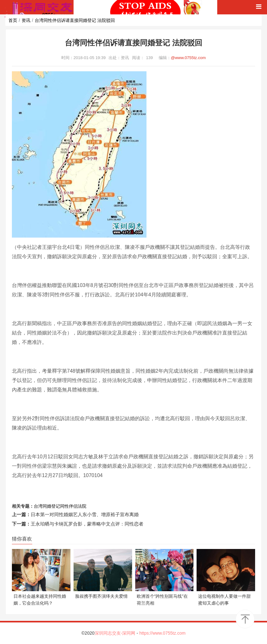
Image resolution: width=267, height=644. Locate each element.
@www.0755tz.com (188, 58)
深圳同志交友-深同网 (116, 633)
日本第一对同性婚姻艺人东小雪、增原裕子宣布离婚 (85, 514)
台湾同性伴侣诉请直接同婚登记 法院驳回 (75, 20)
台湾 (38, 506)
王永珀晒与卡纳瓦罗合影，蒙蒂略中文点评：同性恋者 (87, 524)
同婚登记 (51, 506)
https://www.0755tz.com (162, 633)
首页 (13, 20)
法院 (82, 506)
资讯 (26, 20)
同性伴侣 (69, 506)
